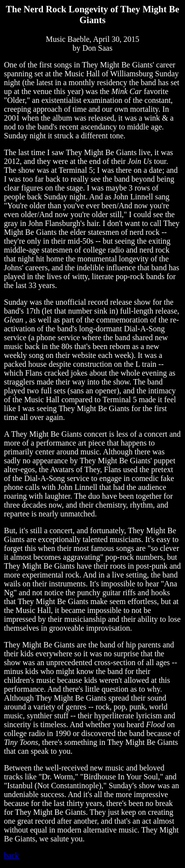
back (11, 855)
